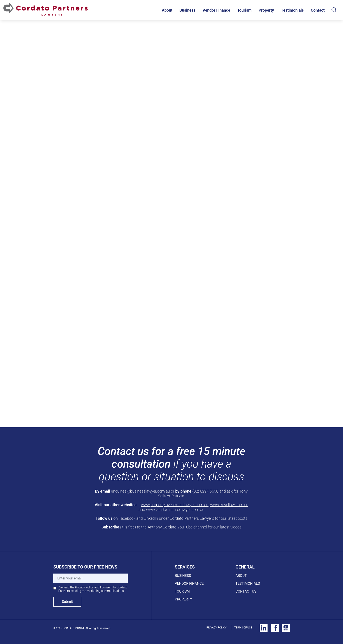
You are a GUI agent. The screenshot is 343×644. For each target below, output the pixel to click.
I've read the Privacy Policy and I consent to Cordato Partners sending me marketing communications (93, 589)
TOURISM (182, 591)
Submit (67, 602)
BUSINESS (183, 576)
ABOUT (241, 576)
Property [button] (266, 10)
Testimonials (292, 10)
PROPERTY (183, 599)
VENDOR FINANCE (189, 583)
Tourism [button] (244, 10)
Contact (318, 10)
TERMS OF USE (243, 628)
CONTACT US (246, 591)
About (167, 10)
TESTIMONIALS (248, 583)
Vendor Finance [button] (216, 10)
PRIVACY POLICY (217, 628)
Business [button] (187, 10)
